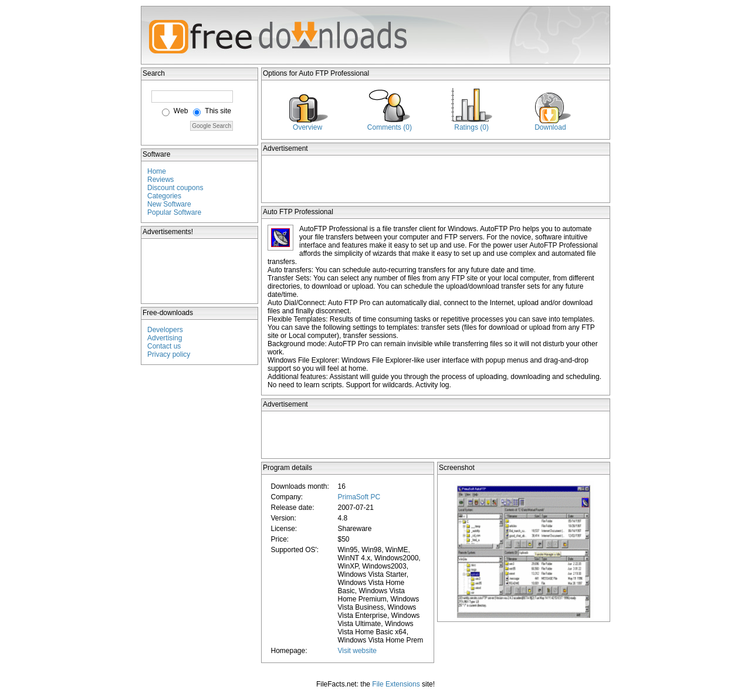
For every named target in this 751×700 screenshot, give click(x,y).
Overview (307, 127)
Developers (165, 330)
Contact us (164, 346)
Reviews (160, 180)
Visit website (357, 651)
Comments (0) (390, 127)
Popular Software (174, 212)
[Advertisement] (200, 271)
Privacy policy (169, 354)
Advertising (165, 338)
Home (157, 171)
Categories (164, 196)
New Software (169, 204)
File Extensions (396, 684)
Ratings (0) (471, 127)
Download (550, 127)
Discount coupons (175, 188)
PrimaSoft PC (359, 497)
